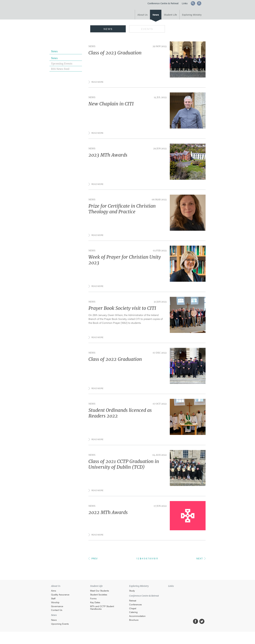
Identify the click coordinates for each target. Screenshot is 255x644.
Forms (93, 606)
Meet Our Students (100, 598)
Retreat (133, 608)
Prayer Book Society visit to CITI (122, 312)
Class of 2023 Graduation (115, 53)
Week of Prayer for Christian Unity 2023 (125, 263)
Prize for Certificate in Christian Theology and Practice (122, 211)
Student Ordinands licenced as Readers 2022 (120, 418)
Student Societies (99, 602)
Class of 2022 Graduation (115, 364)
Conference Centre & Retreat (163, 3)
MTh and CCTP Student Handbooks (102, 615)
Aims (54, 598)
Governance (57, 614)
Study (132, 598)
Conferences (135, 612)
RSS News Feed (60, 69)
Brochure (134, 628)
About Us (142, 15)
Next (199, 566)
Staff (53, 606)
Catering (133, 620)
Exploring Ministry (192, 15)
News (156, 15)
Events (147, 29)
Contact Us (57, 618)
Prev (94, 566)
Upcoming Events (62, 64)
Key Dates (95, 610)
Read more (98, 82)
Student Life (170, 15)
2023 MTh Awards (108, 156)
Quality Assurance (60, 602)
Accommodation (137, 624)
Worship (55, 610)
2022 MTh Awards (108, 519)
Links (185, 3)
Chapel (133, 616)
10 (154, 566)
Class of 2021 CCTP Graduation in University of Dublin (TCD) (124, 470)
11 (157, 566)
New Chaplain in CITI (111, 105)
